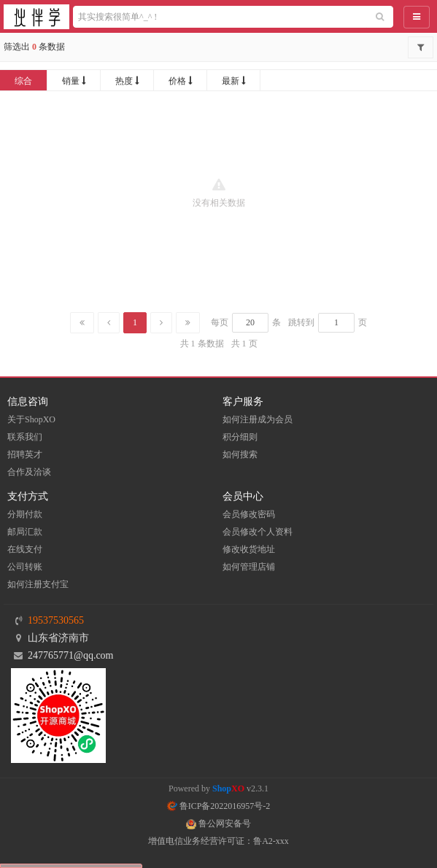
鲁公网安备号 (218, 824)
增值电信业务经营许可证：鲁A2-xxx (218, 841)
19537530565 (56, 620)
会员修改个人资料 (258, 532)
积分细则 (240, 437)
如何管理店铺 (249, 567)
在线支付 (25, 549)
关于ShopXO (31, 419)
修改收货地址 (249, 549)
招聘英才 (25, 454)
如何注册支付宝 (38, 584)
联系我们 (25, 437)
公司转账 (25, 567)
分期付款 (25, 514)
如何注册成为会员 (258, 419)
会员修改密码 (249, 514)
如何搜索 (240, 454)
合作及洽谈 (29, 472)
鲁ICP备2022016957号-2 (219, 806)
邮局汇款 (25, 532)
